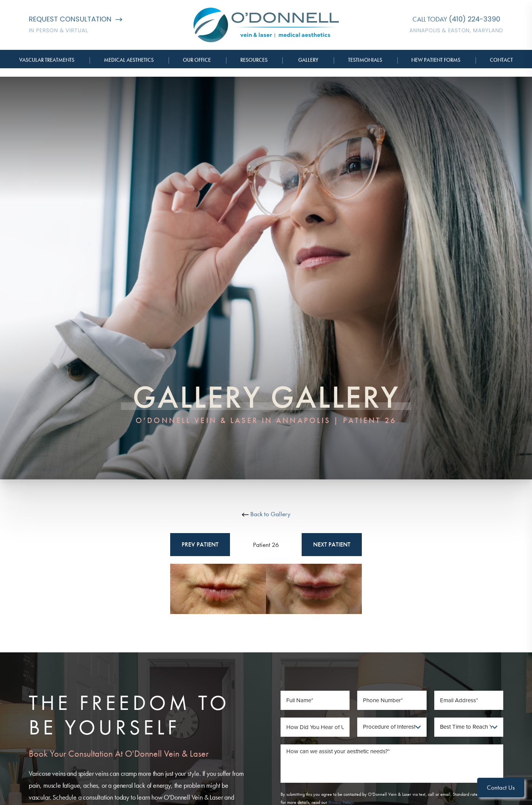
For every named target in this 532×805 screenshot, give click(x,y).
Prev (200, 545)
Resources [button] (254, 60)
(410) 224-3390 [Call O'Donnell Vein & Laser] (475, 19)
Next (332, 545)
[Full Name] (315, 700)
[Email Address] (469, 700)
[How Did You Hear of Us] (315, 727)
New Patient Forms (436, 60)
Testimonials (365, 60)
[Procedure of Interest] (392, 727)
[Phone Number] (392, 700)
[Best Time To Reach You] (469, 727)
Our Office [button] (197, 60)
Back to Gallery (266, 514)
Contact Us (501, 787)
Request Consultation (76, 19)
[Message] (392, 764)
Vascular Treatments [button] (47, 60)
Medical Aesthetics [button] (129, 60)
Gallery (308, 60)
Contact (501, 60)
